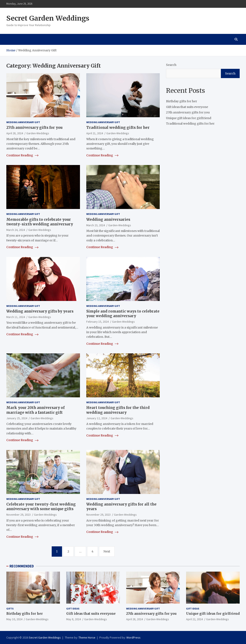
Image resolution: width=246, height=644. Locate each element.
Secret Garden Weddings (48, 18)
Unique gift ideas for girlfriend (189, 118)
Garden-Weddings (38, 133)
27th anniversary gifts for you (34, 128)
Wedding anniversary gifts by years (40, 311)
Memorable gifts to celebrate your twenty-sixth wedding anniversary (40, 222)
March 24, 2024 (16, 230)
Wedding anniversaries (108, 220)
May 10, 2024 (14, 619)
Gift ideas (73, 609)
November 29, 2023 (18, 515)
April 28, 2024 (15, 133)
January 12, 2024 (97, 418)
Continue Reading (22, 155)
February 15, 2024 (97, 322)
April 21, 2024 (95, 133)
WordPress (133, 637)
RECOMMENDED (22, 566)
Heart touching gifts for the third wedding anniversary (118, 410)
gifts (10, 609)
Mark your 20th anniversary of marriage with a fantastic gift (35, 410)
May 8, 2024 (74, 619)
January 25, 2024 (17, 418)
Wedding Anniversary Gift (23, 122)
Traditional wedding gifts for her (118, 128)
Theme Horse (87, 637)
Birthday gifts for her (182, 101)
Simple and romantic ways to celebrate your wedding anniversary (123, 314)
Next (107, 551)
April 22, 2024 (194, 619)
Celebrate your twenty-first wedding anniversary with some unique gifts (41, 507)
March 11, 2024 (16, 317)
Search (171, 65)
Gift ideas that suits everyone (187, 107)
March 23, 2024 (96, 225)
